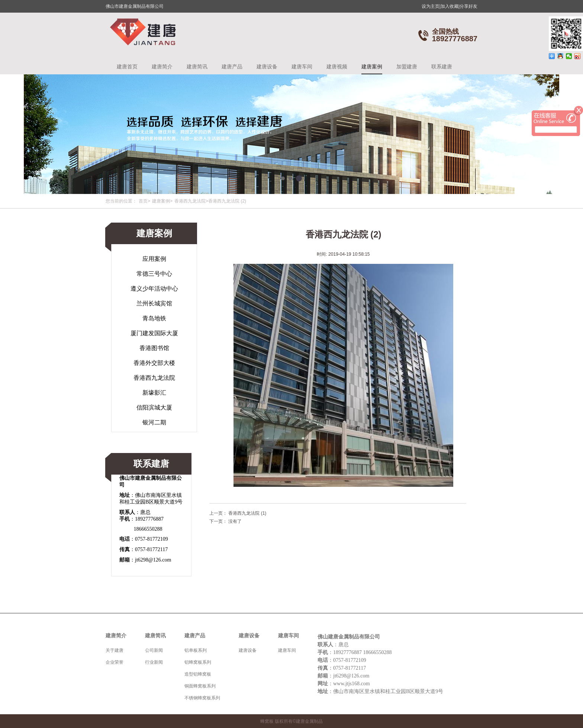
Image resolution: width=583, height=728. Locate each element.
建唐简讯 (197, 67)
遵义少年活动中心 (154, 289)
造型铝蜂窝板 (198, 674)
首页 (143, 201)
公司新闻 (154, 650)
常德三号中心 (154, 274)
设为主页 (431, 6)
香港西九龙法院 (190, 201)
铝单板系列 (196, 650)
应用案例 (154, 259)
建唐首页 (127, 67)
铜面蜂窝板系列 (200, 686)
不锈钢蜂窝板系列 (202, 698)
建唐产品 (232, 67)
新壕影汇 (154, 393)
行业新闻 (154, 662)
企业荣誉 (115, 662)
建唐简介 (162, 67)
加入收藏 (450, 6)
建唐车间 (302, 67)
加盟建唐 (407, 67)
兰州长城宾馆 (154, 303)
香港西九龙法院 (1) (247, 513)
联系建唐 (442, 67)
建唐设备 (267, 67)
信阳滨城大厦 (154, 407)
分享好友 (468, 6)
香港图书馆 (154, 348)
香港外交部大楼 (154, 363)
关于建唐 (115, 650)
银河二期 (154, 422)
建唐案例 (372, 67)
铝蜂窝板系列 (198, 662)
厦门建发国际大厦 (154, 333)
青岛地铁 (154, 318)
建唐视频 (337, 67)
